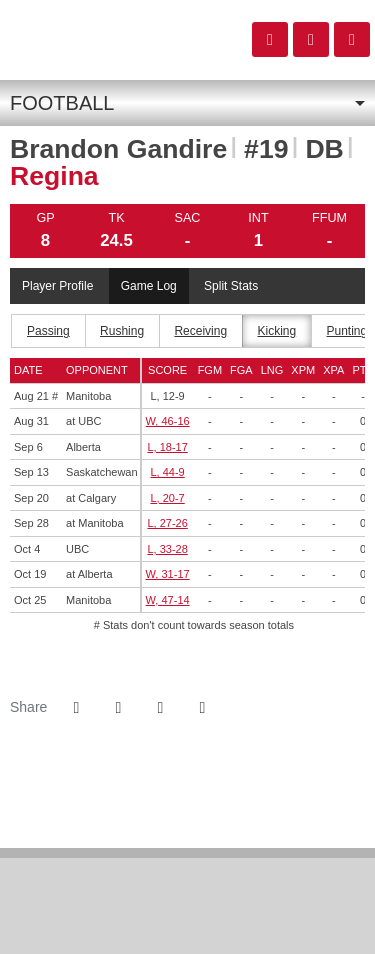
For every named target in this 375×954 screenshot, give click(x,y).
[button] (202, 708)
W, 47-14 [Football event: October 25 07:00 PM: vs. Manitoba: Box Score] (168, 600)
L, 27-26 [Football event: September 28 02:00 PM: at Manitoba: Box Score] (167, 523)
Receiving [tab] (200, 331)
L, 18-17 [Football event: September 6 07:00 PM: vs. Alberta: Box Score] (167, 447)
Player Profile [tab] (57, 286)
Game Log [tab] (149, 286)
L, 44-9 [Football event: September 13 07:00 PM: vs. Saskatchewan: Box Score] (167, 472)
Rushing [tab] (122, 331)
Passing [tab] (48, 331)
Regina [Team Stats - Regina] (54, 176)
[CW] (187, 913)
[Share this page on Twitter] (118, 708)
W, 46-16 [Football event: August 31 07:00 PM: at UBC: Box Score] (168, 421)
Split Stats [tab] (231, 286)
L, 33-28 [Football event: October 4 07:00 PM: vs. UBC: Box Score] (167, 549)
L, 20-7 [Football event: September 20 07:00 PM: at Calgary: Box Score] (167, 498)
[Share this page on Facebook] (76, 708)
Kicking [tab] (276, 331)
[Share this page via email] (160, 708)
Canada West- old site (120, 40)
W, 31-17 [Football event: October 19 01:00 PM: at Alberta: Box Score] (168, 574)
